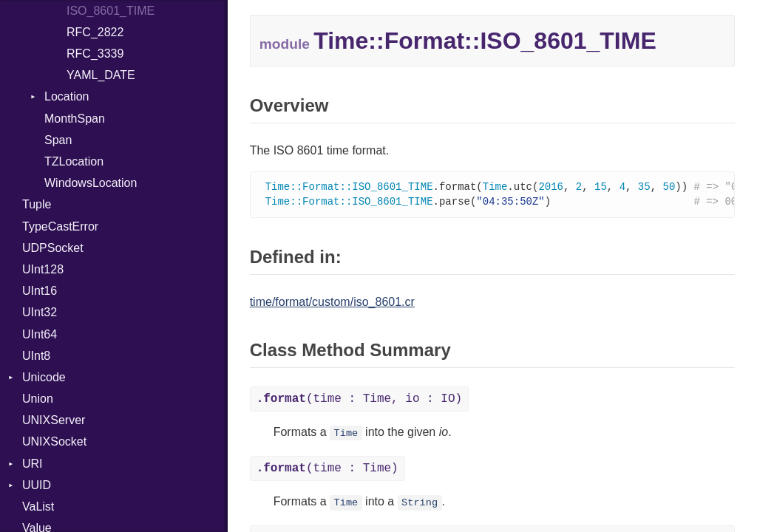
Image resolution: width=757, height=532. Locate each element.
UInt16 (40, 291)
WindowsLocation (91, 183)
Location (67, 96)
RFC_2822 (95, 32)
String (420, 504)
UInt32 (40, 312)
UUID (37, 485)
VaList (38, 507)
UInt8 (36, 356)
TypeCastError (60, 226)
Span (58, 140)
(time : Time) (327, 470)
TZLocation (74, 161)
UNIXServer (54, 420)
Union (38, 399)
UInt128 (43, 269)
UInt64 (40, 334)
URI (33, 464)
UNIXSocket (54, 441)
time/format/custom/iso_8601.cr (332, 303)
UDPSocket (53, 248)
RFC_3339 (95, 54)
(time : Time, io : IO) (359, 400)
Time (346, 435)
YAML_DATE (101, 75)
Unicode (44, 377)
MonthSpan (75, 119)
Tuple (37, 204)
